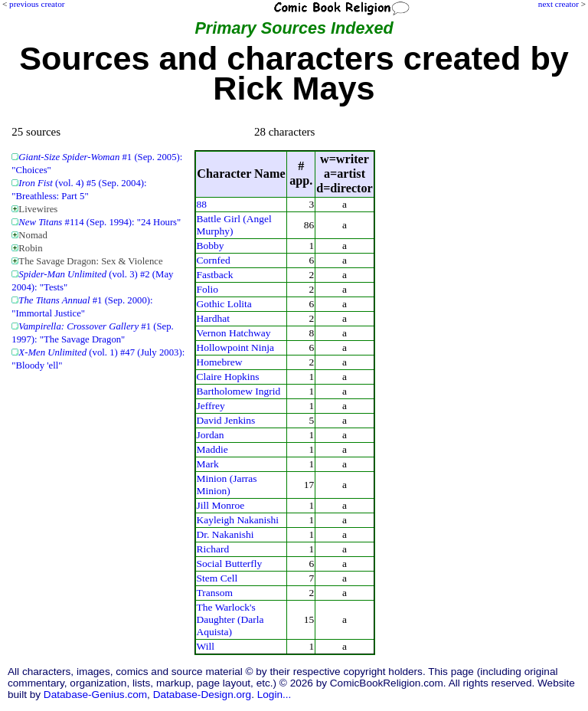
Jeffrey (211, 406)
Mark (208, 464)
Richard (213, 549)
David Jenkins (226, 420)
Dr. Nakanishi (225, 534)
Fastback (215, 275)
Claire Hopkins (228, 377)
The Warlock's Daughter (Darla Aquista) (230, 619)
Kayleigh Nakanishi (238, 520)
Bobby (211, 246)
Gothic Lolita (224, 304)
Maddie (212, 449)
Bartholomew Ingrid (239, 391)
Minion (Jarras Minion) (227, 485)
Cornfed (214, 260)
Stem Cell (217, 578)
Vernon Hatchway (234, 333)
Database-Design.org (202, 695)
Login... (274, 695)
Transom (215, 593)
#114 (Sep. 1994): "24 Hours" (100, 222)
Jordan (211, 435)
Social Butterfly (230, 564)
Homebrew (220, 362)
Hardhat (213, 318)
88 (202, 204)
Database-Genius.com (95, 695)
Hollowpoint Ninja (236, 347)
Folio (207, 289)
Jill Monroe (221, 505)
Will (206, 646)
